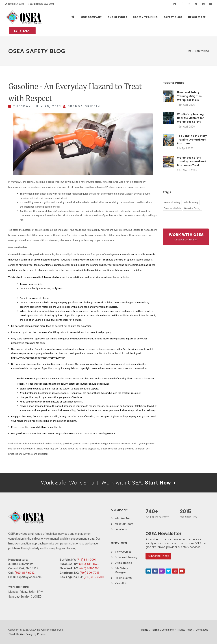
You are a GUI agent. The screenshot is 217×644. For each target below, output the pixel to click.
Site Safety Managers (121, 570)
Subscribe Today (158, 556)
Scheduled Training (126, 557)
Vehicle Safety (191, 202)
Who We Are (122, 518)
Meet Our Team (124, 524)
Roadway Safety (172, 208)
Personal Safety (172, 202)
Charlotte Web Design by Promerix (28, 634)
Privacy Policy (185, 630)
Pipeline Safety (124, 578)
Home (145, 630)
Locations (121, 529)
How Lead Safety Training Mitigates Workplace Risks (189, 96)
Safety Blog (202, 51)
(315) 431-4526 (89, 564)
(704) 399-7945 (90, 573)
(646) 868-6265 (89, 568)
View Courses (123, 552)
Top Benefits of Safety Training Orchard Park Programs (192, 140)
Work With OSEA (186, 237)
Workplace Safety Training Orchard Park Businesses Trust (192, 161)
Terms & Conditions (163, 630)
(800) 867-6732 (14, 4)
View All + (121, 583)
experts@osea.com (41, 4)
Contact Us (202, 630)
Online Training (123, 563)
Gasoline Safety (192, 208)
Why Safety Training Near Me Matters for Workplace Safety (190, 118)
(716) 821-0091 (86, 560)
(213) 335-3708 (94, 577)
